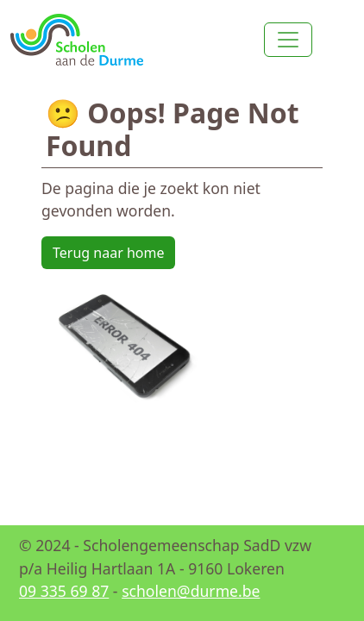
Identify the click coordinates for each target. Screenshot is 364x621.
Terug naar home (108, 253)
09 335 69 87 (64, 591)
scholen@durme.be (191, 591)
